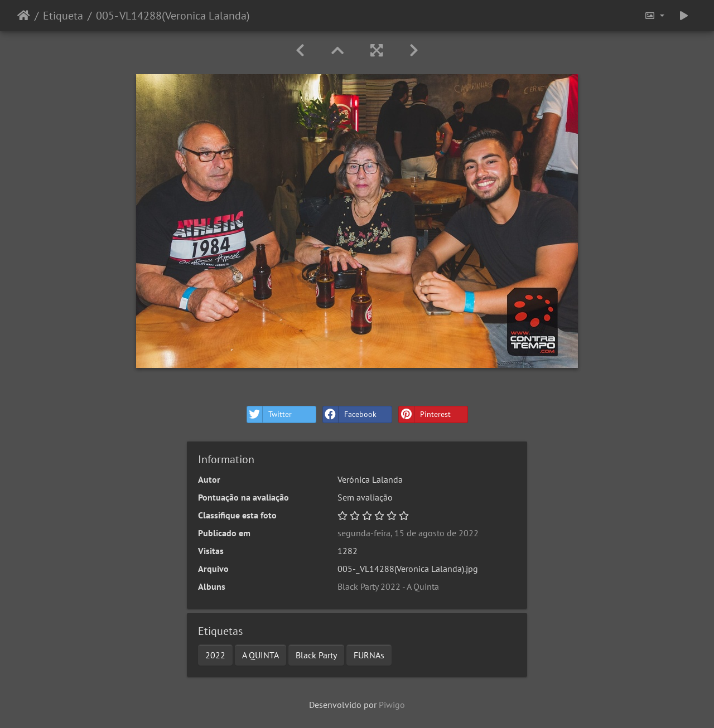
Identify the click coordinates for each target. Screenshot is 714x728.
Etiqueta (63, 16)
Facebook (350, 414)
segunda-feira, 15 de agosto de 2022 (408, 533)
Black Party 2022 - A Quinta (388, 586)
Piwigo (392, 705)
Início (24, 16)
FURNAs (369, 655)
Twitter (269, 414)
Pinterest (425, 414)
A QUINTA (260, 655)
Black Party (316, 655)
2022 (215, 655)
